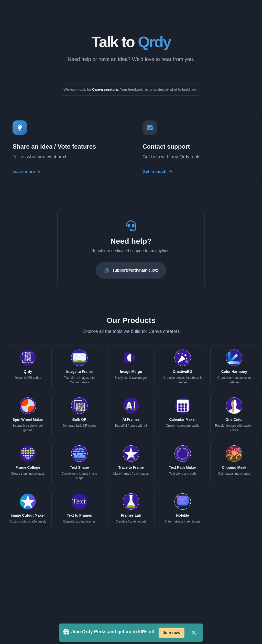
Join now (172, 633)
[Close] (194, 633)
